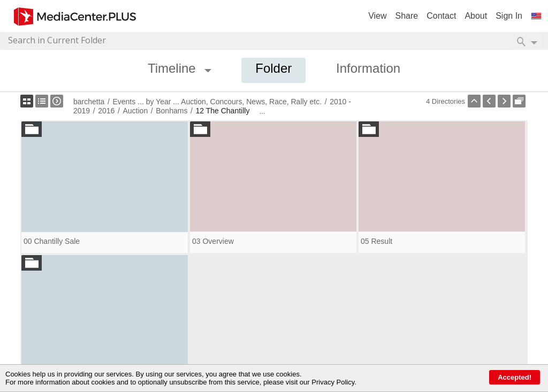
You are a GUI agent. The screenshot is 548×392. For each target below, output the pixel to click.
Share (407, 16)
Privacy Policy (333, 382)
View (377, 16)
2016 (106, 111)
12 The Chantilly (222, 111)
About (476, 16)
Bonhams (172, 111)
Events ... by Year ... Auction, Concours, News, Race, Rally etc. (217, 102)
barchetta (89, 102)
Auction (135, 111)
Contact (441, 16)
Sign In (509, 16)
